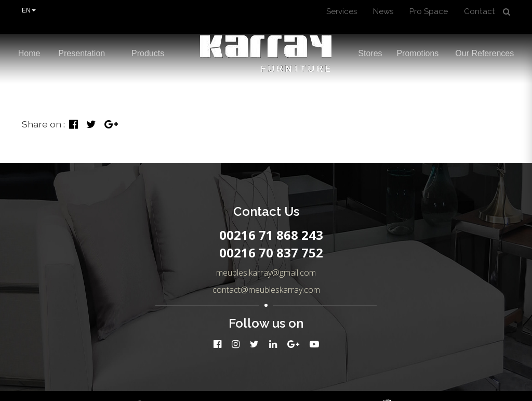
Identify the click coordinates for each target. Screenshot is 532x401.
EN (29, 10)
